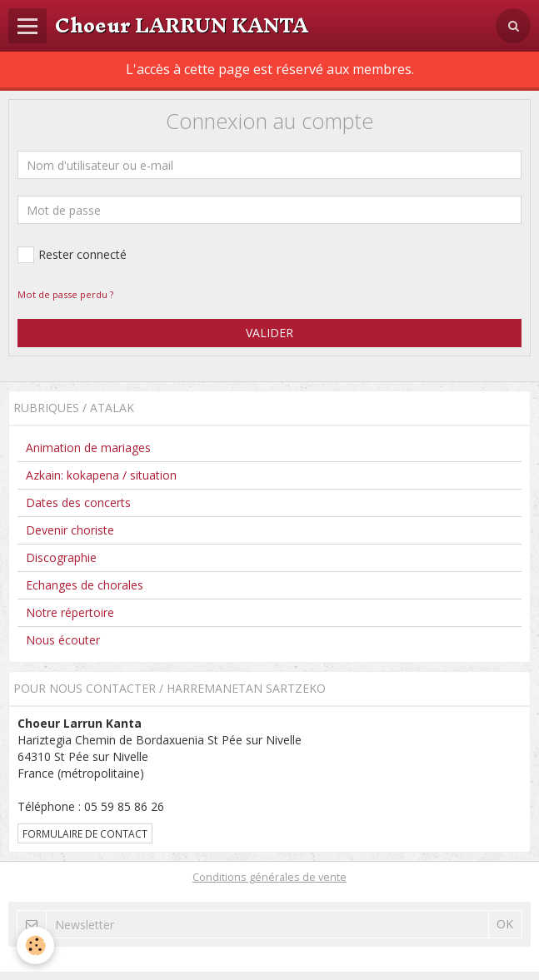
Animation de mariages (88, 448)
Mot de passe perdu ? (65, 294)
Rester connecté (72, 255)
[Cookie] (35, 945)
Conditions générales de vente (269, 877)
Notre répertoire (70, 612)
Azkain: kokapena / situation (101, 475)
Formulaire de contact (85, 833)
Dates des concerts (78, 502)
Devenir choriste (70, 530)
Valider (269, 333)
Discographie (61, 557)
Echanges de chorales (85, 585)
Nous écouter (63, 640)
